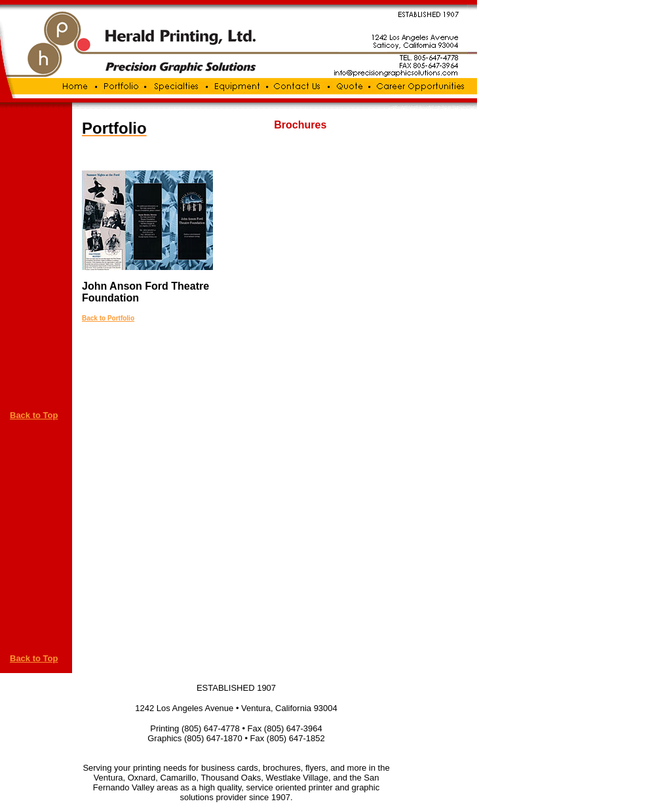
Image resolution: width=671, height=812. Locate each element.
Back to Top (34, 415)
